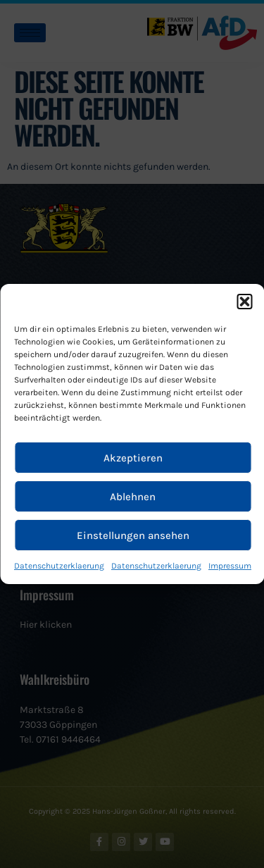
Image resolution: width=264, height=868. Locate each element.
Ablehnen (133, 497)
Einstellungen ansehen (133, 535)
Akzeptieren (133, 458)
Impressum (230, 566)
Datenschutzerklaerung (59, 566)
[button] (244, 302)
